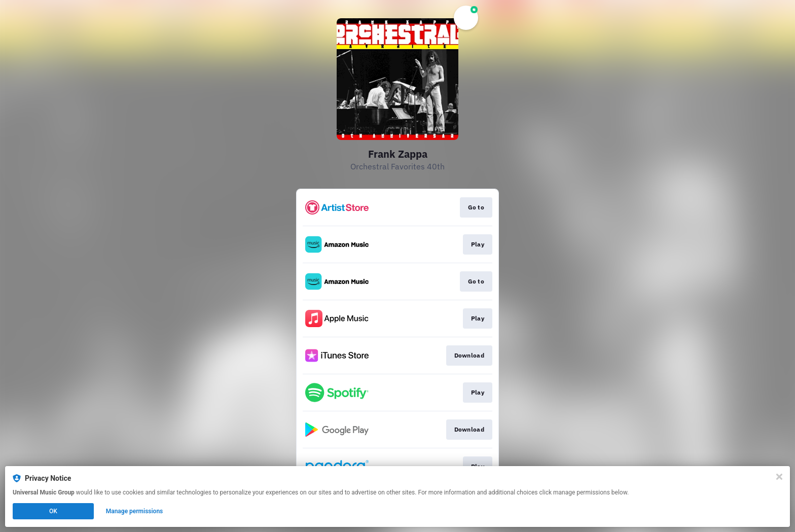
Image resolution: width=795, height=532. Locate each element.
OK (53, 511)
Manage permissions (135, 511)
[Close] (779, 477)
